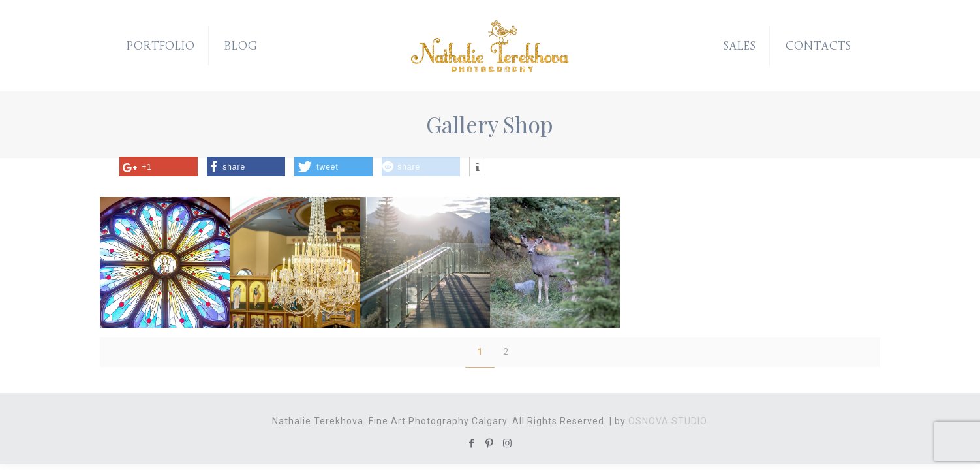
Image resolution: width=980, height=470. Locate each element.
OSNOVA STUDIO (668, 421)
